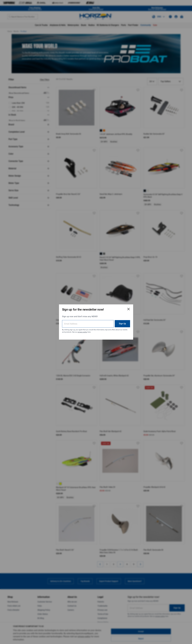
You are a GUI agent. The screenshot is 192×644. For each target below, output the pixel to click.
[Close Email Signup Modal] (129, 309)
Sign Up (122, 324)
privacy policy (82, 332)
